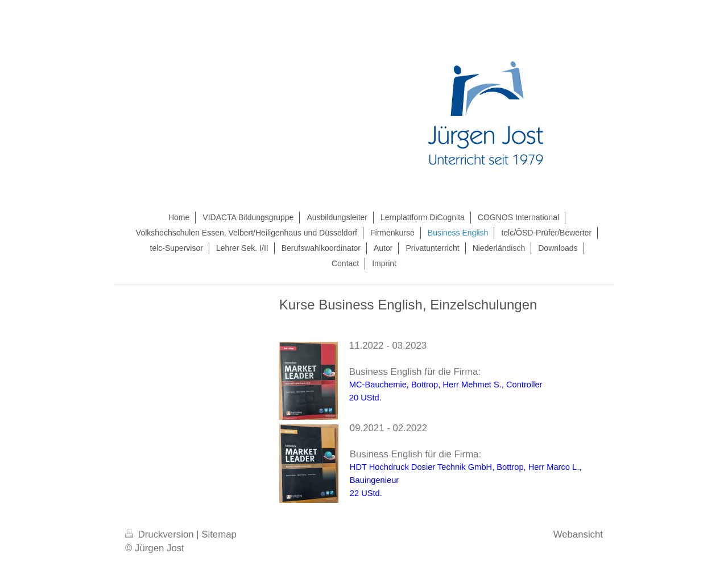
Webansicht (578, 534)
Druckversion (161, 534)
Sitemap (219, 534)
